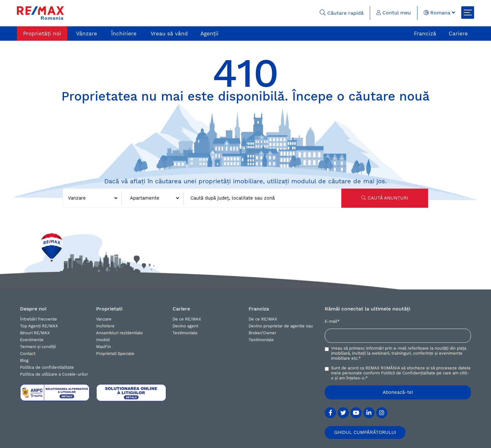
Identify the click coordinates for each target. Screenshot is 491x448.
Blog (24, 360)
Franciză (425, 34)
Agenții (209, 34)
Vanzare (104, 319)
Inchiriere (105, 326)
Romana (439, 13)
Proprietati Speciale (115, 354)
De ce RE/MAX (187, 319)
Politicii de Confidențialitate (408, 373)
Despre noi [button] (33, 309)
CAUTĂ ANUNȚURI (385, 198)
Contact (28, 354)
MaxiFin (103, 347)
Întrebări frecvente (39, 319)
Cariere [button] (181, 309)
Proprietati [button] (109, 309)
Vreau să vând (169, 34)
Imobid (103, 340)
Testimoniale (185, 333)
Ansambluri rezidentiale (119, 333)
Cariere (458, 34)
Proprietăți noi (42, 34)
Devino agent (185, 326)
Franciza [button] (259, 309)
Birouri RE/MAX (35, 333)
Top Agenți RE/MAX (39, 326)
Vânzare (87, 34)
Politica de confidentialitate (47, 367)
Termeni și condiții (38, 347)
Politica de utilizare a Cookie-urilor (54, 374)
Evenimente (32, 340)
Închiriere (124, 34)
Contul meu (394, 13)
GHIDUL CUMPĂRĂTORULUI (365, 432)
